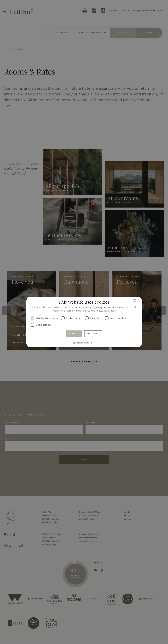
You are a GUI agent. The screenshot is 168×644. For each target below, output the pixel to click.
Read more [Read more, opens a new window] (109, 311)
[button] (84, 343)
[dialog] (84, 322)
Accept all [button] (74, 334)
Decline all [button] (93, 334)
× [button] (139, 300)
